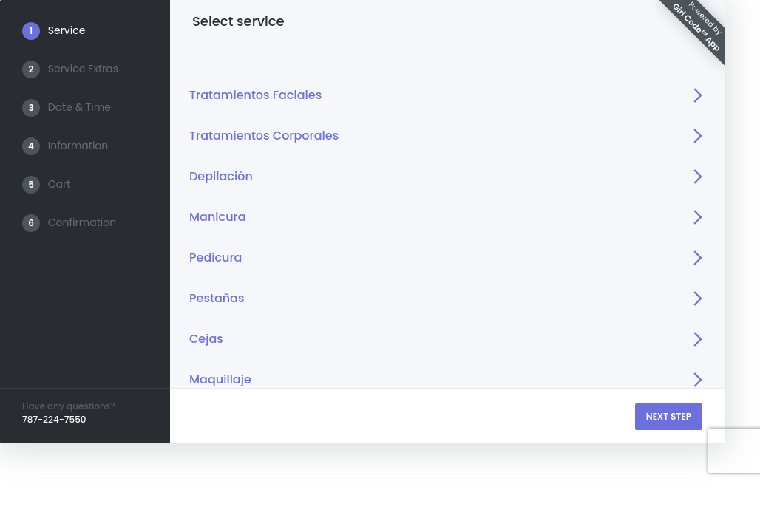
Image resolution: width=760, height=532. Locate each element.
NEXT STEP (669, 416)
